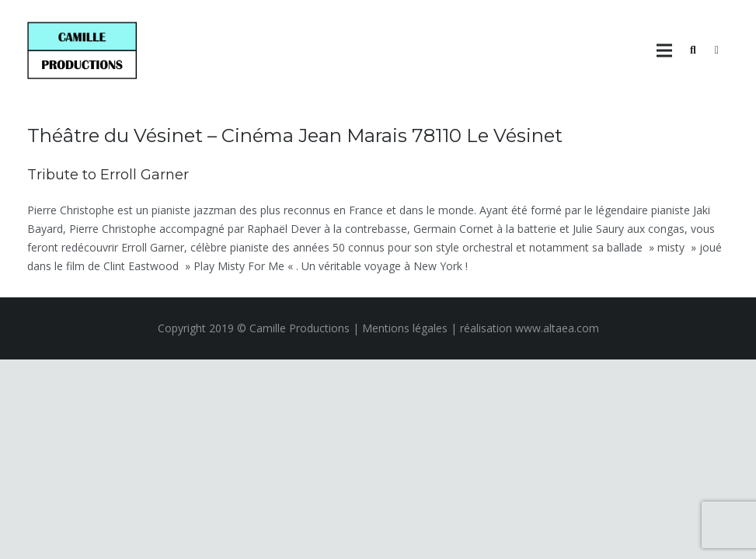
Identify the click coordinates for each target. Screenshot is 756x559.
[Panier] (717, 50)
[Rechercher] (693, 50)
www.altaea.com (557, 328)
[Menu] (664, 50)
